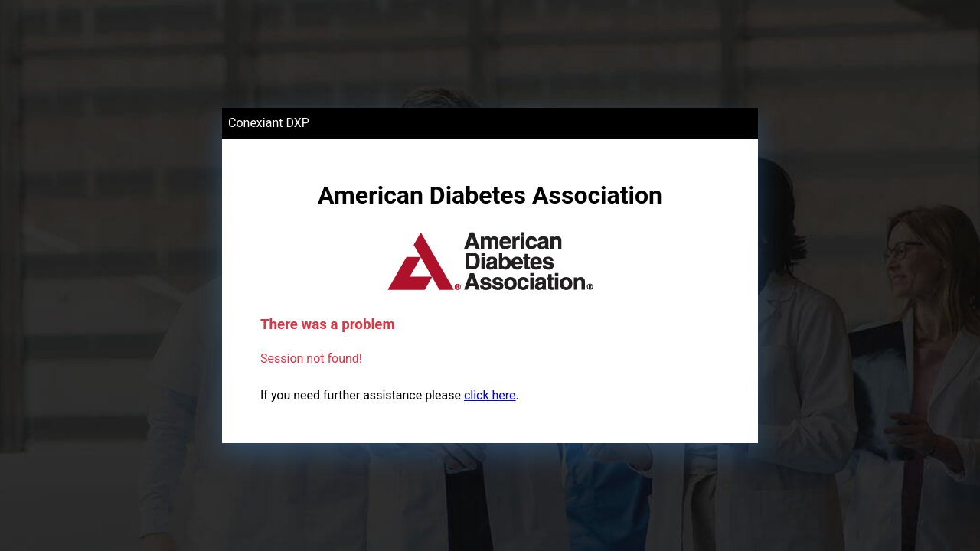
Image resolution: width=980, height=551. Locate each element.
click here (490, 395)
